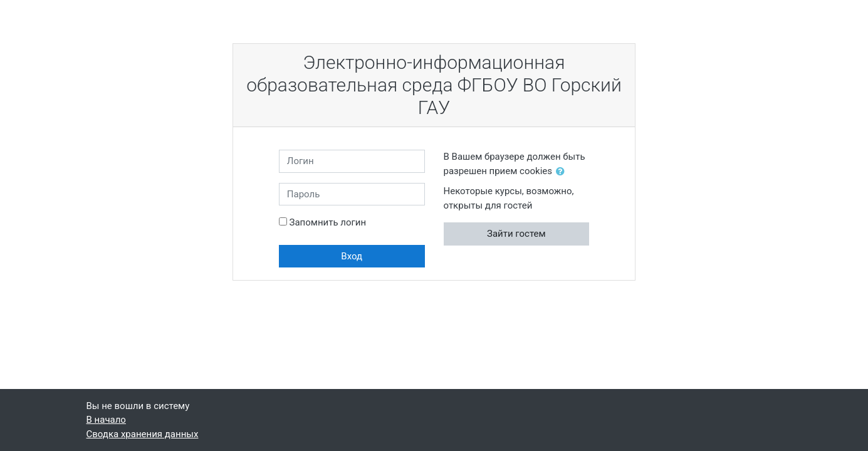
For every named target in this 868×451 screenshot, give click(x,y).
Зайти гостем (516, 234)
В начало (106, 420)
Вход (352, 256)
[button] (563, 172)
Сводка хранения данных (143, 434)
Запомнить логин (328, 222)
